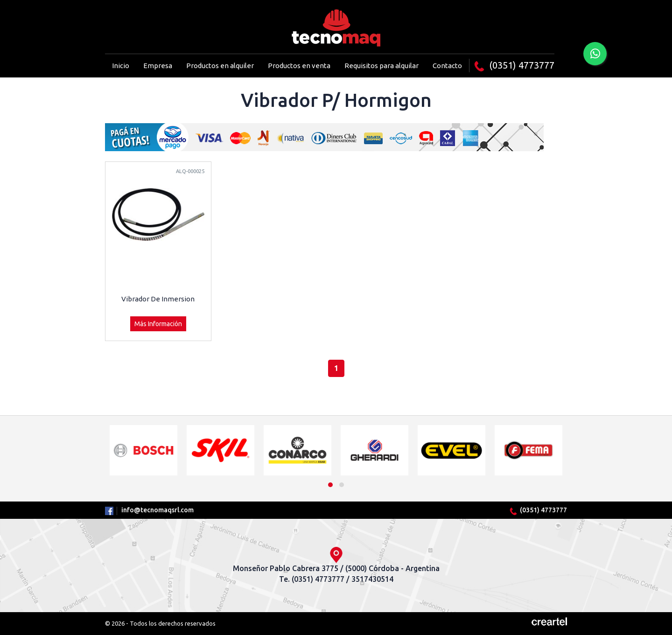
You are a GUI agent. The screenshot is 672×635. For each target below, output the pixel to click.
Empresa (158, 66)
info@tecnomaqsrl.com (157, 510)
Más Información (158, 324)
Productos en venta (299, 66)
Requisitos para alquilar (381, 66)
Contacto (447, 66)
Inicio (121, 66)
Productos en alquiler (220, 66)
